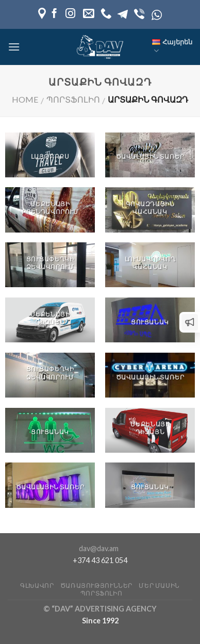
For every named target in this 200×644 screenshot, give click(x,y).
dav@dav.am (99, 548)
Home (25, 99)
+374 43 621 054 (100, 560)
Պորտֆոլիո (73, 99)
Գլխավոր (37, 585)
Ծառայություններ (96, 585)
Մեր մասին (159, 585)
